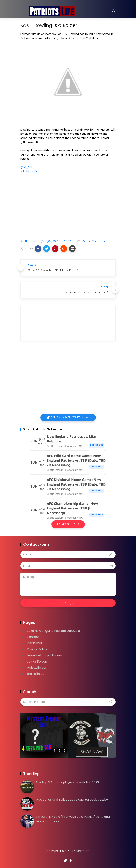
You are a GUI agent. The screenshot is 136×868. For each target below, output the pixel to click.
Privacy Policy (37, 649)
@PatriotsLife (29, 171)
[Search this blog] (68, 702)
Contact (33, 637)
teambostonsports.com (44, 655)
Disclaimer (35, 643)
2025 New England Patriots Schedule (53, 631)
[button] (38, 249)
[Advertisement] (68, 207)
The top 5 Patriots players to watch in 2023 (67, 782)
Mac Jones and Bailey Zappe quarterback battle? (72, 800)
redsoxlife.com (38, 668)
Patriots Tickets (68, 524)
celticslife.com (37, 662)
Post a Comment (94, 241)
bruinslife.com (37, 674)
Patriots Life (81, 851)
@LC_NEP (26, 167)
